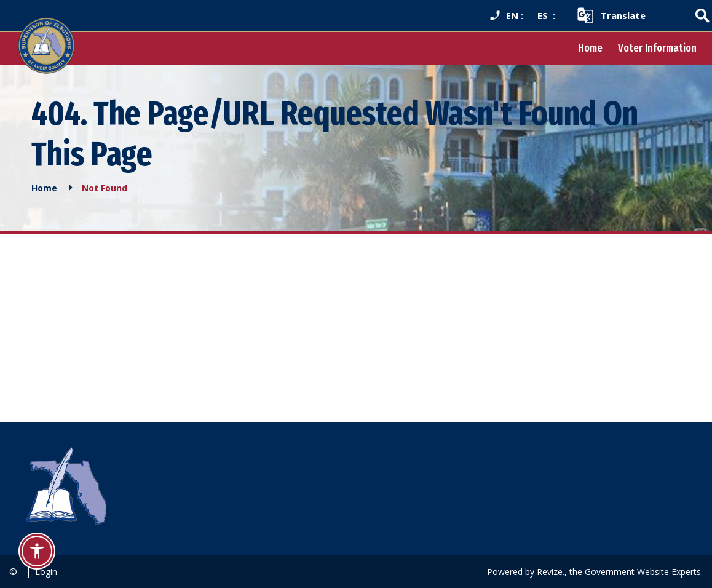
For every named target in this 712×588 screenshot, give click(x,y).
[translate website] (611, 15)
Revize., (552, 572)
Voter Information (657, 48)
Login (46, 572)
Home (590, 48)
